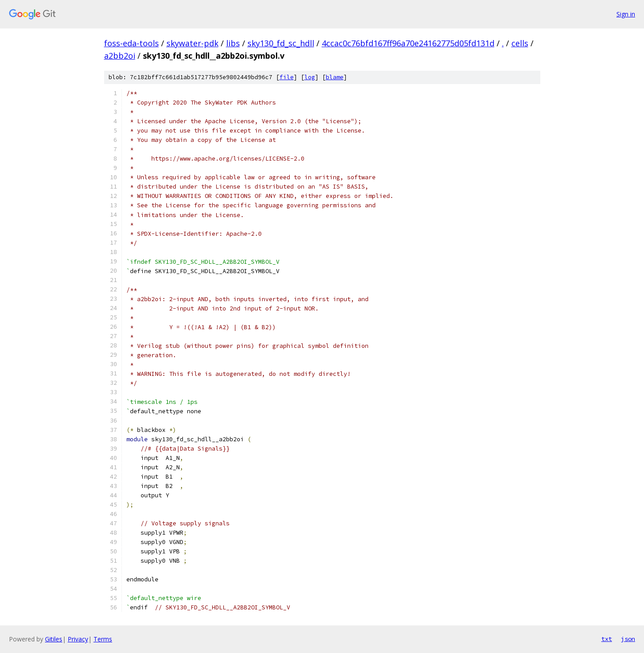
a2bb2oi (120, 56)
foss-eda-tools (132, 43)
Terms (103, 639)
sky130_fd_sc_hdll (281, 43)
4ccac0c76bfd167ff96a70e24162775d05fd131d (408, 43)
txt (607, 639)
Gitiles (54, 639)
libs (233, 43)
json (628, 639)
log (310, 77)
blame (335, 77)
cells (520, 43)
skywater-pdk (192, 43)
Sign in (626, 14)
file (287, 77)
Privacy (78, 639)
